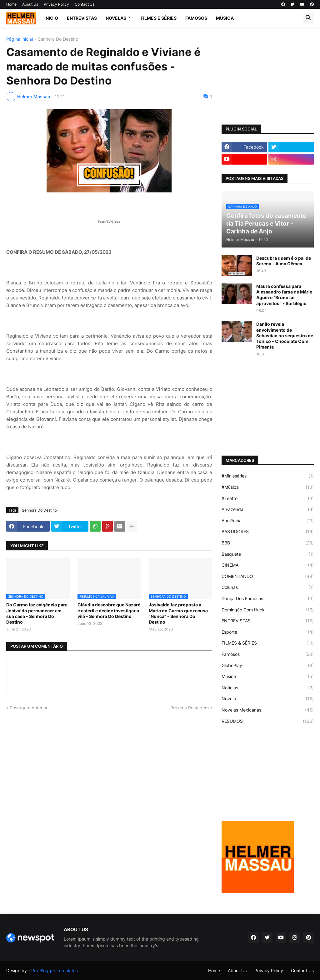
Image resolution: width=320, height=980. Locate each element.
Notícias (268, 688)
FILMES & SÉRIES (268, 643)
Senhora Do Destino (58, 39)
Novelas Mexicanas (268, 710)
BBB (268, 543)
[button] (308, 18)
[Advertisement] (268, 76)
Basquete (268, 554)
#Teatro (268, 498)
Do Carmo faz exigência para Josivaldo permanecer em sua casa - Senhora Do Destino (37, 613)
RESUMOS (268, 721)
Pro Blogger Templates (55, 970)
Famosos (268, 654)
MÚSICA (225, 18)
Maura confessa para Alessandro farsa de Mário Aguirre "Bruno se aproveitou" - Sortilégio (284, 295)
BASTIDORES (268, 532)
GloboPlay (268, 666)
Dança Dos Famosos (268, 599)
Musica (268, 676)
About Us (30, 4)
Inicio (51, 18)
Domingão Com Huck (268, 610)
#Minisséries (268, 476)
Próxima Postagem (190, 708)
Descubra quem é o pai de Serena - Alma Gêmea (284, 261)
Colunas (268, 587)
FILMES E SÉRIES (159, 18)
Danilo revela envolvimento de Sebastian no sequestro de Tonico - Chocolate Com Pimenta (285, 335)
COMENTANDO (268, 576)
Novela (268, 699)
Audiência (268, 521)
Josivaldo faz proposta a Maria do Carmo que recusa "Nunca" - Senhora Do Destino (178, 613)
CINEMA (268, 565)
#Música (268, 487)
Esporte (268, 632)
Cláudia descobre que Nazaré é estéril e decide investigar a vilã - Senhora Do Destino (109, 610)
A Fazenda (268, 509)
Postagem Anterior (29, 708)
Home (11, 4)
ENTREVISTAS (82, 18)
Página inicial (20, 39)
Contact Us (85, 4)
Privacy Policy (56, 4)
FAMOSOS (196, 18)
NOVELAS (116, 18)
